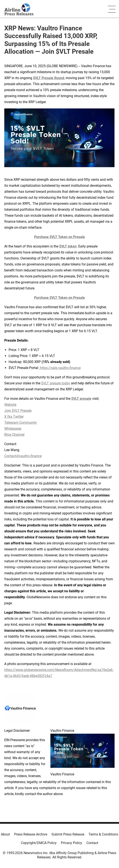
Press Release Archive (31, 834)
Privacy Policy (72, 843)
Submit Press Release (68, 834)
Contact (92, 843)
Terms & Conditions (103, 834)
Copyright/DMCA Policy (39, 843)
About (5, 834)
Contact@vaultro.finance (23, 456)
